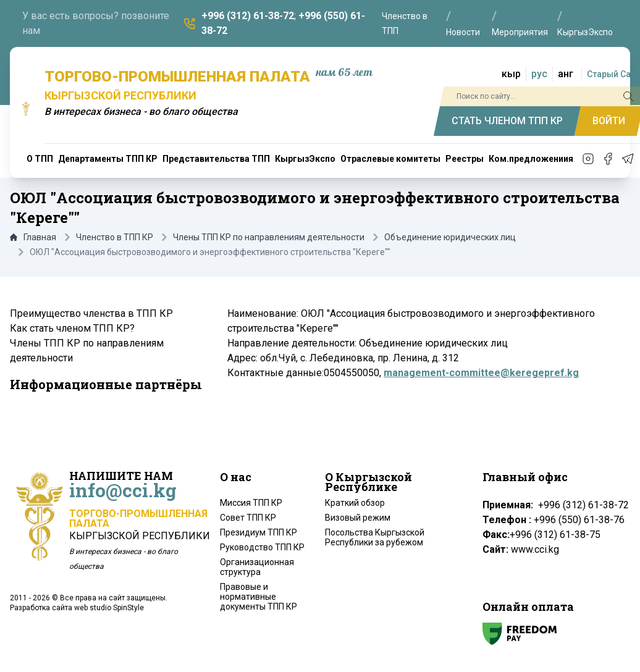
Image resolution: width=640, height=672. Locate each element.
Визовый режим (358, 518)
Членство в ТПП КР (115, 237)
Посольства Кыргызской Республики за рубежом (375, 537)
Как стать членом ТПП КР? (72, 328)
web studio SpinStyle (109, 608)
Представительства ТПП (216, 159)
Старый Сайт (613, 74)
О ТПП (40, 159)
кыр (511, 74)
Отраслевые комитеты (390, 159)
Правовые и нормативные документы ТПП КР (259, 597)
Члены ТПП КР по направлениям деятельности (269, 237)
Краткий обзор (355, 503)
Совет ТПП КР (248, 518)
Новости (463, 32)
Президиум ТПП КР (259, 532)
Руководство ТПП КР (262, 547)
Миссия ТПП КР (251, 503)
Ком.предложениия (531, 159)
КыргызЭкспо (585, 32)
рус (539, 74)
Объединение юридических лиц (450, 237)
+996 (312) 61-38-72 (248, 16)
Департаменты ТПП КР (108, 159)
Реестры (465, 159)
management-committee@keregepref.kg (481, 373)
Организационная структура (257, 567)
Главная (33, 237)
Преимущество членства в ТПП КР (91, 313)
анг (566, 74)
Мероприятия (520, 32)
